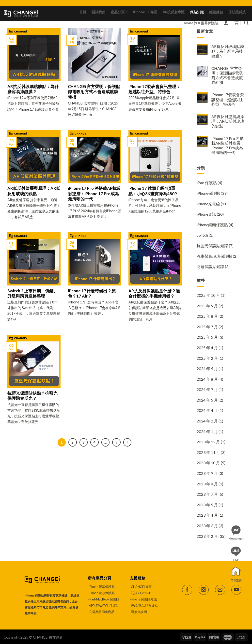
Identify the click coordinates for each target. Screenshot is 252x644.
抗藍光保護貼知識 (212, 246)
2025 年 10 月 (208, 295)
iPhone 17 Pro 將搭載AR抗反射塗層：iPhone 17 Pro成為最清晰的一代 (228, 145)
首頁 (83, 12)
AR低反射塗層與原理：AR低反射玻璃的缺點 (228, 121)
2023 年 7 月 (207, 494)
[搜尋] (246, 23)
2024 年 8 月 (207, 379)
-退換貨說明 (138, 612)
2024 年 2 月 (207, 421)
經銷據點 (216, 12)
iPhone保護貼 (208, 193)
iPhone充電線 (208, 204)
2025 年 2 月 (207, 358)
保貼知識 (197, 12)
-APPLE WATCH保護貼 (103, 606)
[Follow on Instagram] (204, 590)
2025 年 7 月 (207, 327)
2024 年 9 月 (207, 368)
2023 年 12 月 (208, 442)
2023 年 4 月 (207, 515)
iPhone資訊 (206, 214)
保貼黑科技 (237, 12)
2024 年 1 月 (207, 431)
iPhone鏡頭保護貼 (212, 225)
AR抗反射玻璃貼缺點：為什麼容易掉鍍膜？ (228, 51)
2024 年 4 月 (207, 410)
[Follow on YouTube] (236, 590)
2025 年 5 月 (207, 337)
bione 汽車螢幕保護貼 (201, 23)
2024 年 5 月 (207, 400)
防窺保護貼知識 (210, 266)
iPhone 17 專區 (145, 12)
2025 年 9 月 (207, 306)
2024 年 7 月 (207, 389)
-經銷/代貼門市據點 (144, 606)
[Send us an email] (220, 590)
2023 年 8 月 (207, 484)
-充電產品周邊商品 (101, 612)
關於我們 (98, 12)
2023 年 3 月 (207, 526)
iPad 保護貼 (207, 183)
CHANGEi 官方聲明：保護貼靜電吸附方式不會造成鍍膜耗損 (227, 75)
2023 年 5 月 (207, 505)
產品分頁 (119, 12)
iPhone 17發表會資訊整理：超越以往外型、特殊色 (228, 99)
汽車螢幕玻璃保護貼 (214, 256)
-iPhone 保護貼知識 (143, 599)
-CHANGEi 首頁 (141, 587)
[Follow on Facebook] (187, 590)
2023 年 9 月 (207, 473)
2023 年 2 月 (207, 536)
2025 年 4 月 (207, 348)
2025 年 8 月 (207, 316)
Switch (202, 235)
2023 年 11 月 (208, 452)
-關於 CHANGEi (141, 593)
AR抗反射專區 (174, 12)
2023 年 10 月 (208, 463)
